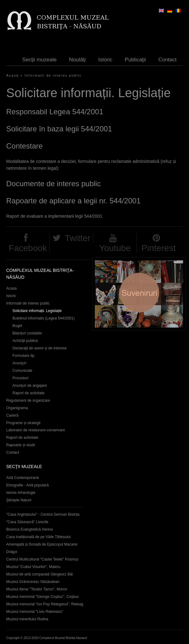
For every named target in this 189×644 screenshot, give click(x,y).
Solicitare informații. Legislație (37, 311)
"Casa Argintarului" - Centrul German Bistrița (43, 514)
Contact (167, 60)
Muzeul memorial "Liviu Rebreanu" (35, 612)
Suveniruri (139, 294)
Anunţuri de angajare (30, 386)
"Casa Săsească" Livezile (27, 522)
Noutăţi (77, 60)
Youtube (115, 248)
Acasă (13, 75)
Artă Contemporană (23, 478)
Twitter (78, 238)
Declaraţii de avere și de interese (40, 348)
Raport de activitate (28, 393)
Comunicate (22, 371)
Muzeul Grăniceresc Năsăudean (33, 582)
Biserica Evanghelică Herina (30, 529)
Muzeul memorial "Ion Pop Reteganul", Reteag (45, 604)
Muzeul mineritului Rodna (27, 619)
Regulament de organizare (28, 400)
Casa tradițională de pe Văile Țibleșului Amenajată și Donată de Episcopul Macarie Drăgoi (42, 544)
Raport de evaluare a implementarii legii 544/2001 (54, 216)
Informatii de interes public (53, 75)
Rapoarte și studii (21, 445)
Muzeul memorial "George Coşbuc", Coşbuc (43, 597)
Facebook (28, 248)
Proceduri (20, 378)
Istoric (105, 60)
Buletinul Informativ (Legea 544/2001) (44, 318)
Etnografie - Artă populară (28, 485)
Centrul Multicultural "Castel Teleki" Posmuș (42, 559)
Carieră (12, 415)
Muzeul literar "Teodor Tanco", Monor (37, 589)
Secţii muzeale (40, 60)
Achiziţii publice (25, 341)
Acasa (11, 288)
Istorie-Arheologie (21, 493)
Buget (17, 326)
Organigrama (17, 408)
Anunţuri (19, 363)
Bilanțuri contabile (27, 333)
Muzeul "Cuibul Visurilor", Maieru (33, 567)
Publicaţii (135, 60)
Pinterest (159, 248)
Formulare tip (23, 356)
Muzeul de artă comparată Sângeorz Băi (40, 574)
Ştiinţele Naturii (19, 500)
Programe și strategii (23, 423)
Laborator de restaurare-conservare (36, 430)
